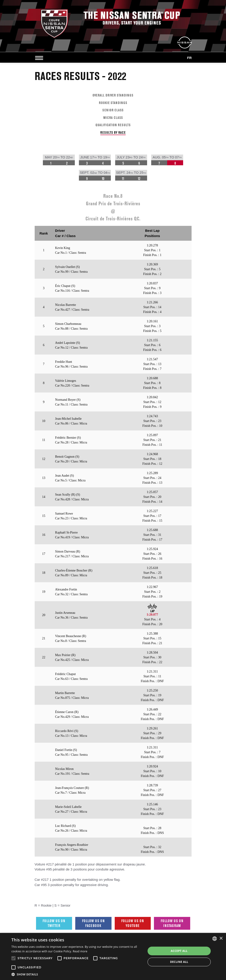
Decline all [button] (179, 962)
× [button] (221, 939)
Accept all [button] (179, 951)
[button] (77, 974)
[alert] (113, 956)
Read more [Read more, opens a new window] (80, 951)
